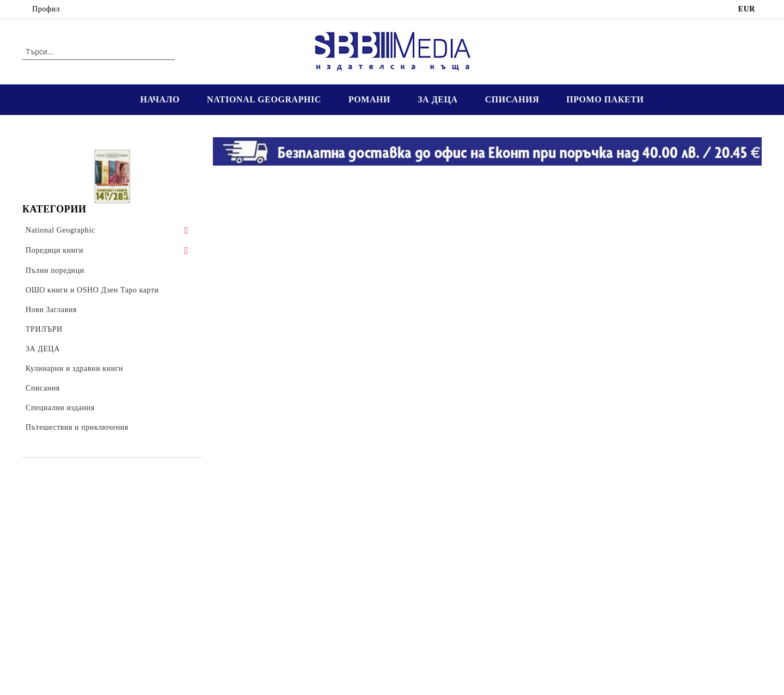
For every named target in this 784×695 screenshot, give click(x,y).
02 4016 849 (112, 9)
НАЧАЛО (160, 99)
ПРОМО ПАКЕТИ (605, 99)
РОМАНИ (369, 99)
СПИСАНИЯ (512, 99)
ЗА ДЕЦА (438, 99)
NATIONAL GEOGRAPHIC (264, 99)
